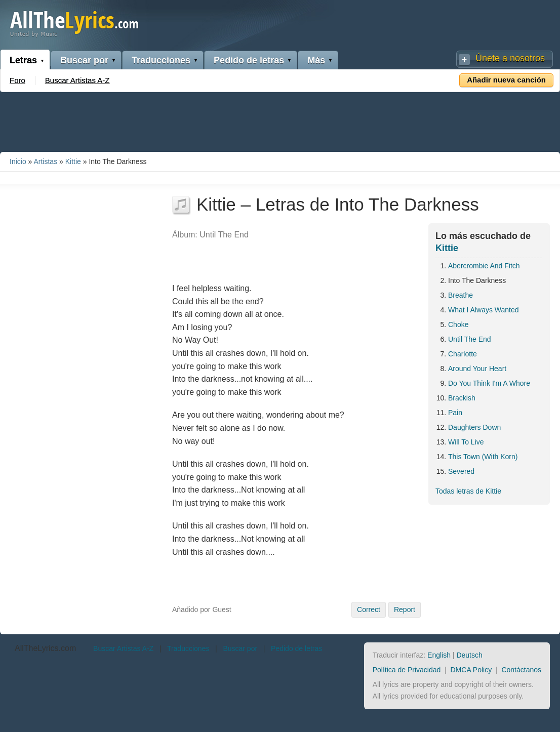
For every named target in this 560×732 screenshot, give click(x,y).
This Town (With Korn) (483, 457)
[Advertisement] (280, 120)
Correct (369, 609)
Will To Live (466, 442)
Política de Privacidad (407, 670)
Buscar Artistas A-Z (77, 80)
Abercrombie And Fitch (484, 266)
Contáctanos (521, 670)
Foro (17, 80)
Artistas (45, 161)
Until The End (470, 339)
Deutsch (469, 655)
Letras (23, 60)
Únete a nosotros (510, 58)
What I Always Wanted (484, 310)
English (439, 655)
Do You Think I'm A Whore (489, 383)
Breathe (461, 295)
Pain (455, 413)
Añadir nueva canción (506, 80)
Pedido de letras (249, 60)
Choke (458, 324)
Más (316, 60)
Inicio (18, 161)
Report (405, 609)
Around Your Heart (477, 369)
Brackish (462, 398)
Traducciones (161, 60)
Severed (461, 471)
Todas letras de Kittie (468, 491)
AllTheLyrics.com (45, 648)
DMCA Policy (471, 670)
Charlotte (463, 354)
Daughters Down (474, 427)
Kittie (73, 161)
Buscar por (84, 60)
